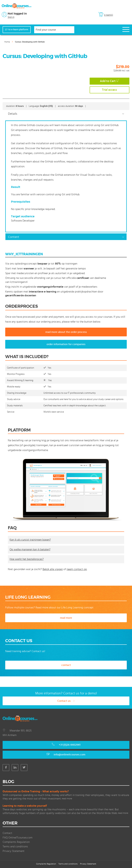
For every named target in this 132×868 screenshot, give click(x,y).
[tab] (66, 113)
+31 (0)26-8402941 (70, 745)
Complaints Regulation (16, 842)
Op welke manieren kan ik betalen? (30, 549)
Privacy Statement (14, 851)
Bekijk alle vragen (53, 569)
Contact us (66, 701)
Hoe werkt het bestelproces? (27, 559)
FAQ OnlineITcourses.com (18, 838)
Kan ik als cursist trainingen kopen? (30, 540)
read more (66, 618)
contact (66, 665)
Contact (7, 833)
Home (7, 42)
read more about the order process (66, 332)
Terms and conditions (15, 846)
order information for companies (66, 344)
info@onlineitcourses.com (69, 755)
